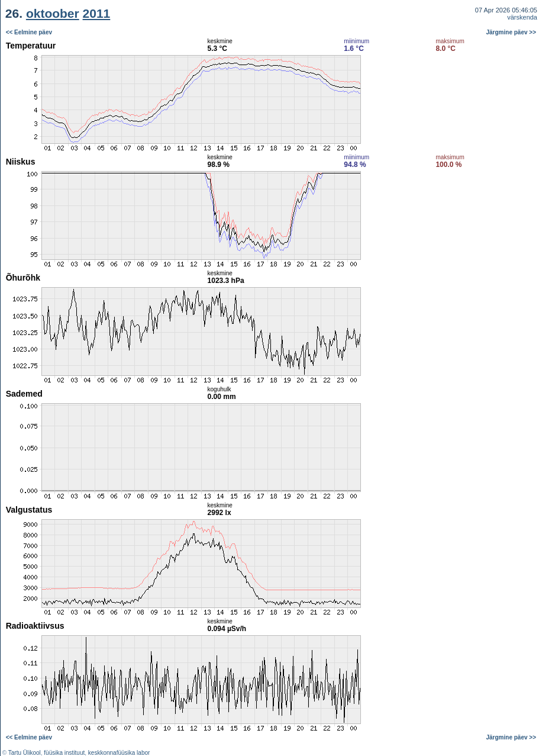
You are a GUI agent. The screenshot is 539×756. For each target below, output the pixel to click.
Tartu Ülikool (25, 753)
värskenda (522, 17)
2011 (97, 13)
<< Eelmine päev (29, 32)
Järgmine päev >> (511, 32)
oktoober (53, 13)
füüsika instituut (64, 753)
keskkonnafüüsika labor (119, 753)
